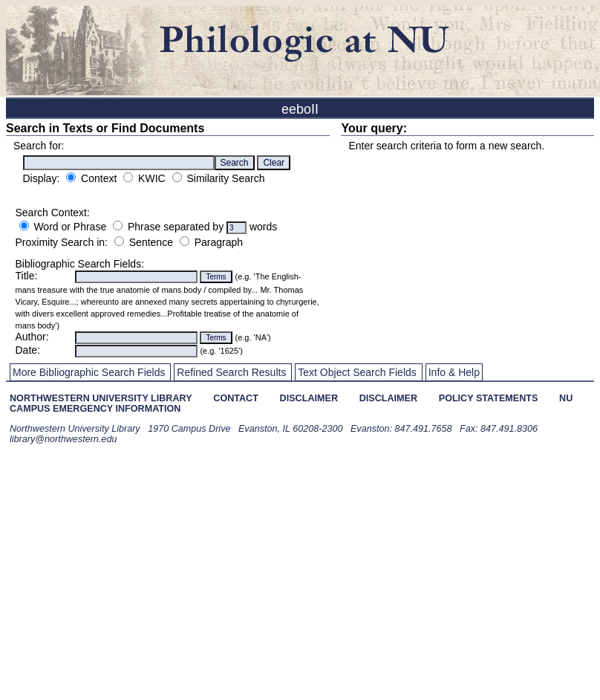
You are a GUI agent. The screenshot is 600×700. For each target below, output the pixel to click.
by (219, 227)
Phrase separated (170, 227)
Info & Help (454, 372)
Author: (32, 337)
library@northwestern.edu (63, 439)
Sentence (151, 242)
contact (236, 398)
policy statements (489, 398)
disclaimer (309, 398)
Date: (28, 350)
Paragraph (219, 242)
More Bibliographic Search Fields (89, 372)
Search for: (39, 146)
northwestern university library (101, 398)
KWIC (152, 178)
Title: (27, 276)
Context (100, 178)
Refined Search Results (231, 372)
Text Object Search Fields (357, 372)
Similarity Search (225, 178)
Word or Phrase (70, 227)
